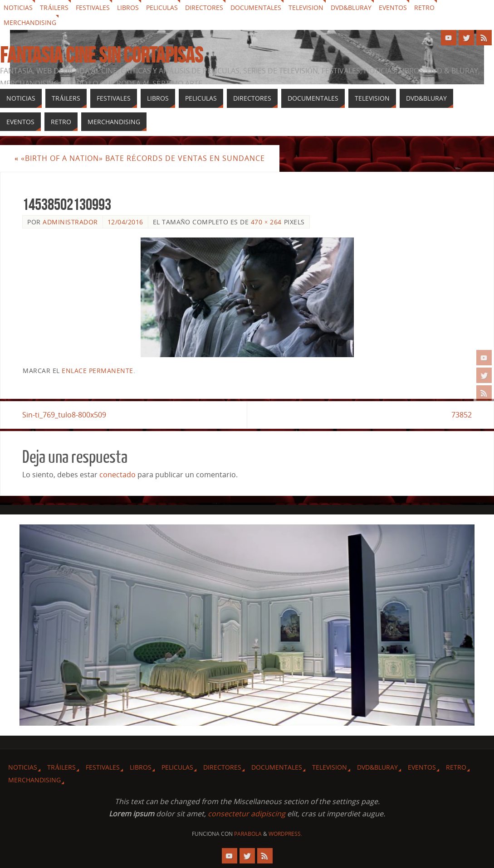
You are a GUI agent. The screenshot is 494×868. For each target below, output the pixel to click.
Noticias (18, 7)
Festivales (93, 7)
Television (306, 7)
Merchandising (30, 22)
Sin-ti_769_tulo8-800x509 (64, 415)
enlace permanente (98, 371)
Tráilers (54, 7)
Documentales (256, 7)
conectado (117, 475)
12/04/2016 (125, 222)
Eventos (393, 7)
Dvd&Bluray (351, 7)
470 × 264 (266, 222)
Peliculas (162, 7)
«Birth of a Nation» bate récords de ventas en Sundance (140, 158)
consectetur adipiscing (247, 814)
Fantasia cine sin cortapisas (101, 55)
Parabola (248, 834)
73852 (462, 415)
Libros (128, 7)
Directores (204, 7)
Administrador (70, 222)
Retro (424, 7)
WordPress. (285, 834)
